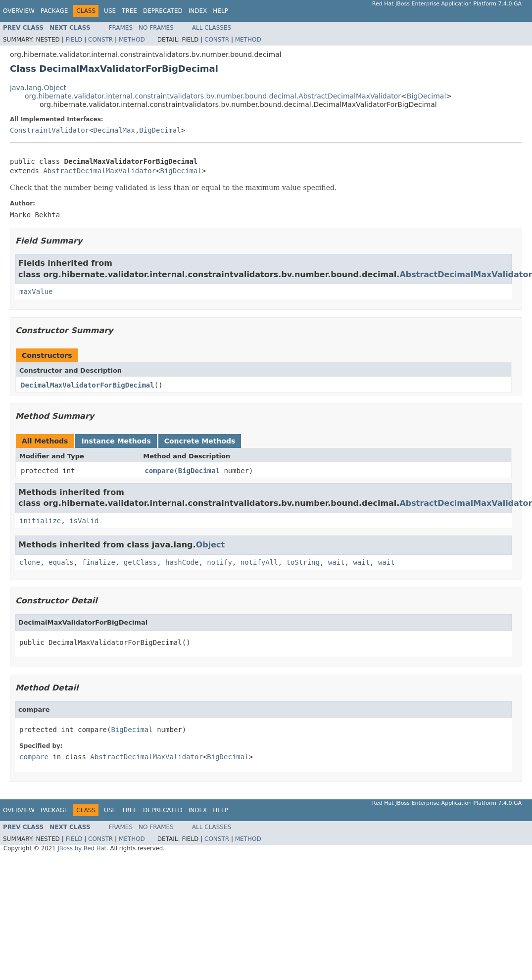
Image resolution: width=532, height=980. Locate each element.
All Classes (212, 28)
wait (337, 562)
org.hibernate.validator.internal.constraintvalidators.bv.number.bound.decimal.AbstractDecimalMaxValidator (213, 96)
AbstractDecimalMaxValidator (99, 171)
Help (220, 11)
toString (303, 562)
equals (61, 562)
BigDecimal (426, 96)
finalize (98, 562)
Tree (129, 11)
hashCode (182, 562)
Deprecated (163, 11)
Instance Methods (116, 441)
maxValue (36, 292)
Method (132, 40)
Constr (100, 40)
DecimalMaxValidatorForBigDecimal (88, 385)
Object (211, 545)
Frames (121, 28)
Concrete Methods (200, 441)
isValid (84, 521)
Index (198, 11)
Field (74, 40)
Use (110, 11)
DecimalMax (114, 130)
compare (159, 471)
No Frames (156, 28)
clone (30, 562)
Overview (19, 11)
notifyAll (259, 562)
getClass (140, 562)
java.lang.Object (38, 88)
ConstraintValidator (49, 130)
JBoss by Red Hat (82, 848)
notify (219, 562)
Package (54, 11)
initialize (40, 521)
